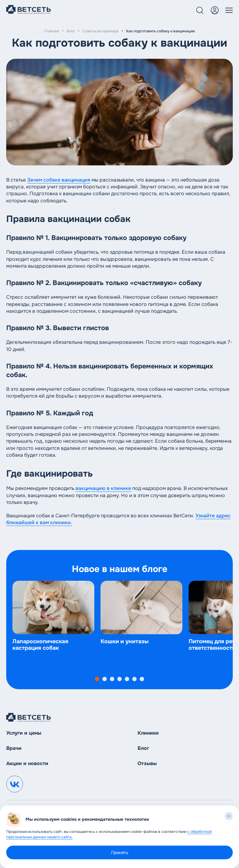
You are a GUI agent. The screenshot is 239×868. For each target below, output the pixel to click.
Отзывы (147, 763)
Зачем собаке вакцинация (59, 180)
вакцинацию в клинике (103, 488)
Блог (71, 31)
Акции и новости (27, 763)
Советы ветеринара (101, 31)
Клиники (148, 733)
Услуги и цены (24, 733)
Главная (52, 31)
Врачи (14, 748)
